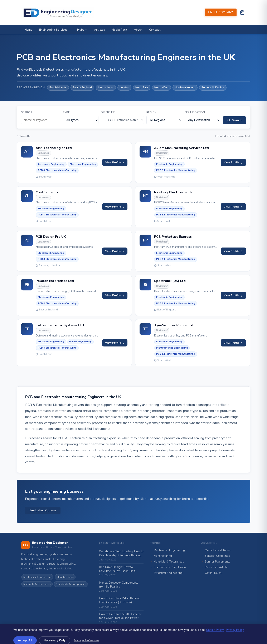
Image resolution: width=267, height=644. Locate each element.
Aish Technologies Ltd (54, 148)
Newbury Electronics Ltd (174, 192)
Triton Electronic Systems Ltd (60, 325)
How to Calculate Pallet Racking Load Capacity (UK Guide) (120, 600)
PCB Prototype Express (173, 237)
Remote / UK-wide (213, 87)
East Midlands (58, 87)
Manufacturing (65, 577)
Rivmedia (80, 638)
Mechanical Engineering (37, 577)
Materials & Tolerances (37, 584)
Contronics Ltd (47, 192)
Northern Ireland (185, 87)
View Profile (115, 162)
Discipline (108, 112)
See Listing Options (43, 510)
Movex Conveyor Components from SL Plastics (119, 585)
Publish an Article (216, 567)
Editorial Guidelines (217, 556)
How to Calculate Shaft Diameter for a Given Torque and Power (120, 616)
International (106, 87)
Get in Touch (213, 573)
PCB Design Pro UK (51, 237)
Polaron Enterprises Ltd (55, 281)
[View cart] (242, 12)
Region (152, 112)
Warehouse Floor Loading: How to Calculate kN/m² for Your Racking (121, 553)
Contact (155, 30)
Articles (99, 30)
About (138, 30)
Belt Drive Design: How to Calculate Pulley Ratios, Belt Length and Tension (117, 569)
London (124, 87)
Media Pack (119, 30)
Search (26, 112)
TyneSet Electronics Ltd (174, 325)
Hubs (82, 30)
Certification (195, 112)
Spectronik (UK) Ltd (170, 281)
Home (29, 30)
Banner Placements (217, 562)
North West (161, 87)
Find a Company (221, 12)
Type (66, 112)
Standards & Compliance (71, 584)
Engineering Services (55, 30)
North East (142, 87)
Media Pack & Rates (218, 550)
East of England (82, 87)
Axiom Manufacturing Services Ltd (181, 148)
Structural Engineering (168, 573)
